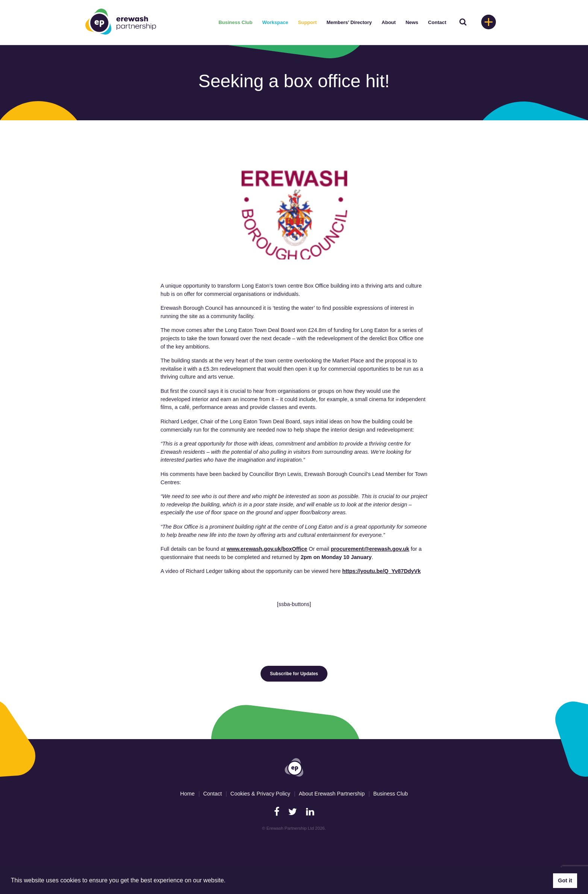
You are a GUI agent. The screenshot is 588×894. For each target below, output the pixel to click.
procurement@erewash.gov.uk (370, 549)
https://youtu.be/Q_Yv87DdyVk (381, 571)
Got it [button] (565, 880)
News (412, 22)
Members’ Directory (349, 22)
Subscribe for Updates (294, 674)
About (389, 22)
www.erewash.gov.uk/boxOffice (267, 549)
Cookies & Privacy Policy (260, 794)
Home (187, 794)
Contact (437, 22)
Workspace (275, 22)
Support (308, 22)
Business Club (235, 22)
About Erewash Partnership (332, 794)
